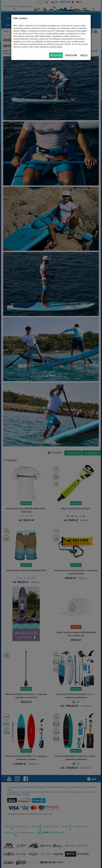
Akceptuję (56, 55)
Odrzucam (71, 55)
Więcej (84, 55)
